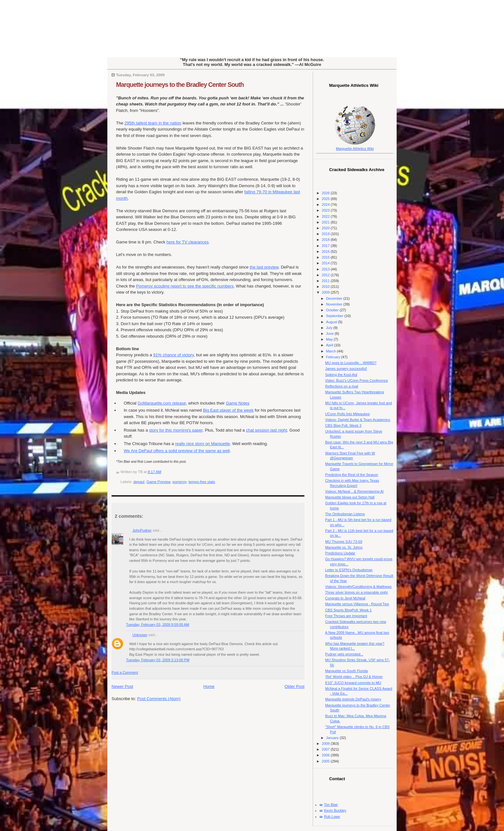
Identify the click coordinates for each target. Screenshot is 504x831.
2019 (326, 234)
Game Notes (238, 403)
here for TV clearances (188, 242)
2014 (326, 263)
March (331, 351)
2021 (326, 222)
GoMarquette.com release (162, 403)
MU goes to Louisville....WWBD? (351, 363)
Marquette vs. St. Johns (344, 547)
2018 (326, 240)
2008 (326, 744)
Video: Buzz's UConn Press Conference (357, 380)
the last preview (264, 267)
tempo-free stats (202, 482)
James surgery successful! (346, 369)
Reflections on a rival (342, 386)
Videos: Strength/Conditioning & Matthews (359, 587)
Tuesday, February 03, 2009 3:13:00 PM (158, 660)
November (335, 304)
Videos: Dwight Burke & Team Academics (358, 420)
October (333, 310)
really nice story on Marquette (203, 444)
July (330, 328)
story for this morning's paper (176, 430)
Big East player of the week (228, 410)
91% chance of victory (174, 355)
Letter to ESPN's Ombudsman (349, 570)
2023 (326, 210)
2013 (326, 269)
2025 (326, 199)
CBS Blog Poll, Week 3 (343, 425)
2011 (326, 281)
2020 (326, 228)
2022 (326, 216)
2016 (326, 251)
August (332, 322)
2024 (326, 205)
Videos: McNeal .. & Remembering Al (355, 491)
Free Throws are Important (346, 616)
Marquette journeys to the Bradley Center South (180, 85)
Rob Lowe (332, 817)
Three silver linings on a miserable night (357, 592)
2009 (326, 292)
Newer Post (122, 686)
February (333, 357)
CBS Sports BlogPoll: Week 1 (349, 610)
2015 (326, 257)
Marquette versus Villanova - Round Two (357, 604)
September (335, 316)
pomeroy (180, 482)
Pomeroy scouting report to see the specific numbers (185, 286)
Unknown (140, 635)
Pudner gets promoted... (344, 654)
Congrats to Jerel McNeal (345, 598)
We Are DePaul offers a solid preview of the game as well (177, 451)
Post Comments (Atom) (159, 699)
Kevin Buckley (335, 810)
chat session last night (266, 430)
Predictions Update (340, 553)
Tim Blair (331, 805)
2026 (326, 193)
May (330, 339)
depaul (139, 482)
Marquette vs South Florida (347, 671)
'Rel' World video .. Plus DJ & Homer (354, 677)
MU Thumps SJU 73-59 (344, 542)
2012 (326, 275)
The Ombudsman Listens (345, 514)
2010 (326, 287)
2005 (326, 761)
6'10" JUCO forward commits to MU (353, 683)
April (330, 345)
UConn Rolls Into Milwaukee (348, 414)
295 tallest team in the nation (153, 123)
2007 (326, 749)
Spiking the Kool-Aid (341, 375)
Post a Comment (125, 672)
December (335, 298)
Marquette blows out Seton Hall (350, 497)
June (330, 333)
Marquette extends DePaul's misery (353, 699)
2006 (326, 755)
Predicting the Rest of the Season (352, 475)
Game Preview (158, 482)
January (333, 738)
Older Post (295, 686)
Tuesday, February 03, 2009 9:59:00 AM (158, 625)
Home (209, 686)
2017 (326, 246)
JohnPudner (142, 530)
